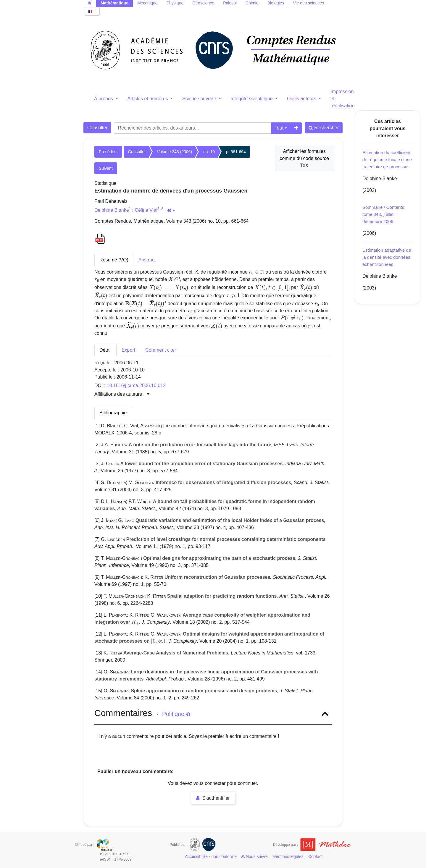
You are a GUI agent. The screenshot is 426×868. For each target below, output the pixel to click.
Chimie (252, 3)
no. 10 (209, 152)
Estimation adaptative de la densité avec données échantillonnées (387, 257)
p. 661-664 (236, 152)
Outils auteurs (302, 99)
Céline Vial (146, 210)
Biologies (276, 3)
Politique (176, 714)
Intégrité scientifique (252, 99)
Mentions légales (288, 856)
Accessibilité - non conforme (211, 856)
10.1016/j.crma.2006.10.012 (136, 385)
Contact (315, 856)
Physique (175, 3)
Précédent (108, 152)
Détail (105, 350)
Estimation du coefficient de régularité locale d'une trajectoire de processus (387, 160)
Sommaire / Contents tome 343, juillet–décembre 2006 (383, 214)
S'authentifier (213, 798)
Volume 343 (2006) (175, 152)
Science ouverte (200, 99)
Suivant (106, 168)
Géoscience (203, 3)
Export (128, 350)
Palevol (230, 3)
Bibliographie (113, 413)
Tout (279, 128)
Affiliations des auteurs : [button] (122, 394)
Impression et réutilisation (342, 99)
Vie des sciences (308, 3)
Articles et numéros (148, 99)
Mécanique (147, 3)
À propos (104, 99)
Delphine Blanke (112, 210)
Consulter (97, 128)
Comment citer (161, 350)
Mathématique (114, 3)
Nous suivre (255, 856)
